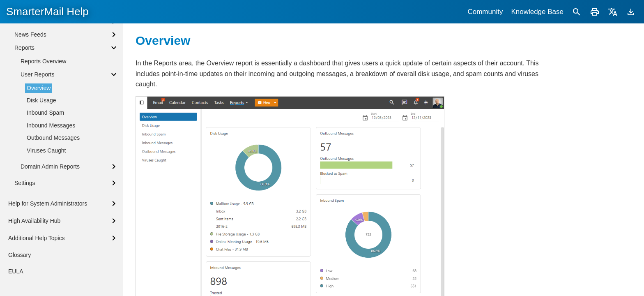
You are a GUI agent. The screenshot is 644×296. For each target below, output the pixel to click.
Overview (39, 160)
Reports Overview (43, 133)
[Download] (631, 12)
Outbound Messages (53, 209)
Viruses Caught (46, 222)
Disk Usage (41, 172)
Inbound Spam (45, 184)
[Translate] (613, 12)
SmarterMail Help (47, 12)
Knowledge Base (537, 12)
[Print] (595, 12)
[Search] (577, 12)
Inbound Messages (51, 197)
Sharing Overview (37, 27)
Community (485, 12)
